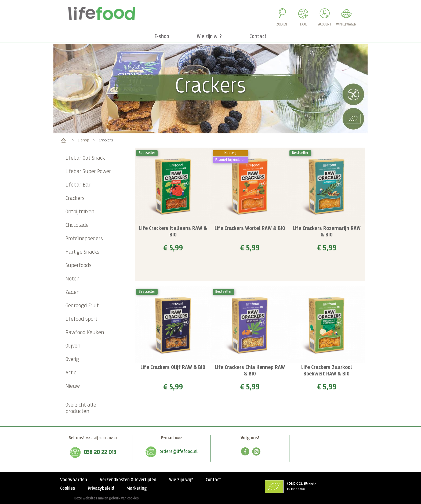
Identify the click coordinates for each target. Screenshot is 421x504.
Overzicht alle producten (81, 408)
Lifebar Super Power (88, 172)
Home (63, 140)
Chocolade (77, 225)
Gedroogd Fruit (82, 306)
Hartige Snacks (82, 252)
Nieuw (73, 386)
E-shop (84, 140)
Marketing (137, 488)
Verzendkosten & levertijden (128, 480)
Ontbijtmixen (80, 212)
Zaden (72, 292)
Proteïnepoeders (84, 239)
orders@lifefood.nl (179, 452)
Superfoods (79, 266)
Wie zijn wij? (181, 480)
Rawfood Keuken (85, 333)
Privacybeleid (101, 488)
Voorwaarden (74, 480)
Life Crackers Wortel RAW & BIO (250, 229)
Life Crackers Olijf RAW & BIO (173, 368)
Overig (72, 359)
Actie (71, 373)
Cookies (68, 488)
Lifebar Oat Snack (85, 158)
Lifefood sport (81, 319)
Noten (72, 279)
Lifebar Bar (78, 185)
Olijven (73, 346)
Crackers (75, 198)
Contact (213, 480)
